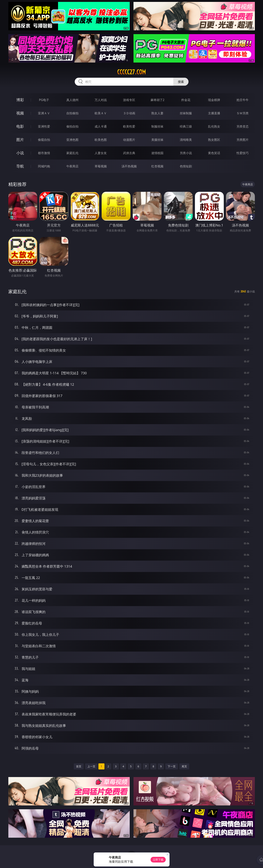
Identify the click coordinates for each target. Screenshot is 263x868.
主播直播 (214, 113)
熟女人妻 (157, 113)
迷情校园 (157, 153)
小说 (20, 153)
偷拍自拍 (72, 126)
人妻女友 (101, 153)
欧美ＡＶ (101, 113)
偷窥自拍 (44, 140)
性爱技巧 (243, 153)
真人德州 (72, 100)
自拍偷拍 (72, 113)
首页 (79, 766)
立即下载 (158, 860)
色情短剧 (186, 166)
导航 (20, 166)
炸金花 (186, 100)
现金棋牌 (214, 100)
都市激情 (44, 153)
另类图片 (243, 140)
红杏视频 (157, 166)
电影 (20, 126)
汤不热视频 (129, 166)
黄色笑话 (214, 153)
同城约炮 (44, 166)
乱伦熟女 (214, 126)
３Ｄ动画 (129, 113)
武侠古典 (129, 153)
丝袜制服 (186, 113)
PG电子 (44, 100)
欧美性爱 (129, 126)
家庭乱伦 (72, 153)
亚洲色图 (72, 140)
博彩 (20, 100)
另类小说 (186, 153)
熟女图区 (214, 140)
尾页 (184, 766)
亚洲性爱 (44, 126)
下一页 (172, 766)
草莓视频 (101, 166)
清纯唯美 (186, 140)
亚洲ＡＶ (44, 113)
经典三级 (186, 126)
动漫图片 (129, 140)
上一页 (91, 766)
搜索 (181, 82)
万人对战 (101, 100)
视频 (20, 113)
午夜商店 (72, 166)
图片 (20, 140)
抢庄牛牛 (243, 100)
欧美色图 (101, 140)
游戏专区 (129, 100)
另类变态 (243, 126)
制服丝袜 (157, 126)
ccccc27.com (131, 72)
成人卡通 (101, 126)
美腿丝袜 (157, 140)
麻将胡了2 (157, 100)
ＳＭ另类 (243, 113)
